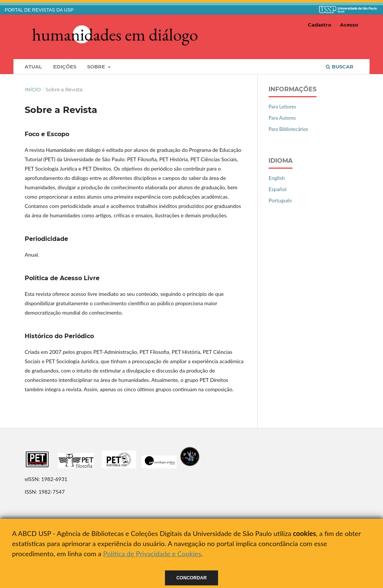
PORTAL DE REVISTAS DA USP (39, 10)
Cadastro (320, 25)
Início (33, 89)
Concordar (192, 578)
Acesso (349, 25)
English (277, 178)
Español (278, 189)
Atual (33, 67)
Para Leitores (282, 107)
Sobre (97, 67)
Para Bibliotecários (288, 129)
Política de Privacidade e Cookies (152, 554)
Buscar (340, 67)
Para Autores (282, 118)
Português (280, 200)
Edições (65, 67)
